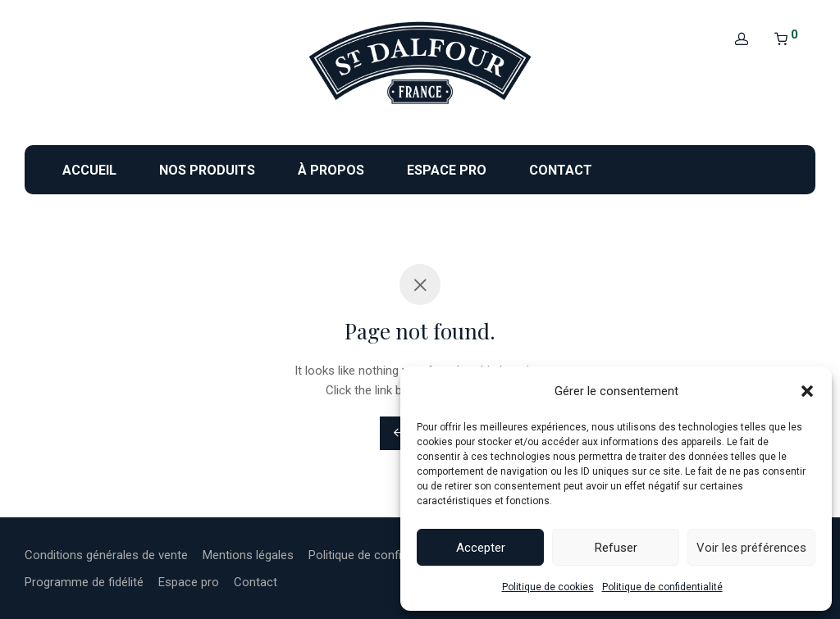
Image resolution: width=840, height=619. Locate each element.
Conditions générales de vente (106, 555)
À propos (331, 170)
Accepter (481, 548)
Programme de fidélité (84, 582)
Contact (561, 170)
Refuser (616, 548)
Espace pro (447, 170)
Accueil (89, 170)
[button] (807, 391)
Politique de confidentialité (662, 587)
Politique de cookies (548, 587)
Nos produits (207, 170)
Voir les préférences (751, 548)
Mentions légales (248, 555)
